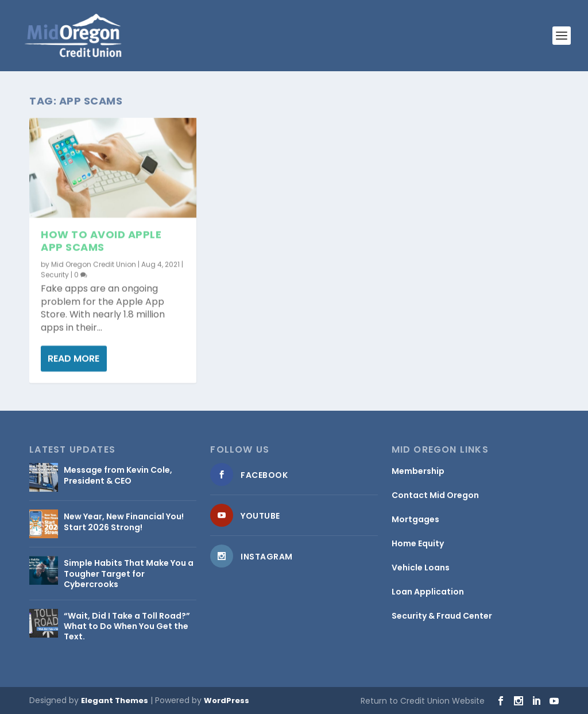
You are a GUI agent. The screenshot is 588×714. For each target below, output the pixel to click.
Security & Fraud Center (442, 616)
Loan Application (428, 592)
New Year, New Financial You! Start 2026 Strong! (124, 522)
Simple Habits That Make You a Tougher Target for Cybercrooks (129, 573)
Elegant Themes (115, 701)
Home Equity (418, 543)
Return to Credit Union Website (423, 701)
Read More (73, 359)
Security (55, 274)
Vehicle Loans (421, 568)
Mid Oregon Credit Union (94, 264)
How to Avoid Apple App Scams (101, 241)
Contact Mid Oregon (435, 495)
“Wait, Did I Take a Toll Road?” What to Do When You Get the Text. (127, 626)
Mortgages (415, 519)
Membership (418, 471)
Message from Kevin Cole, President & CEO (118, 475)
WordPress (227, 701)
